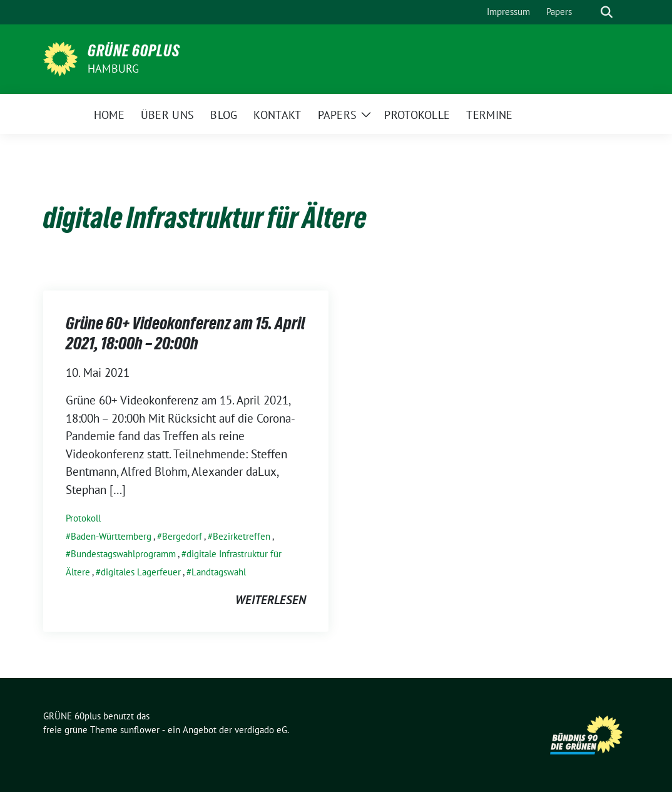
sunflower (140, 730)
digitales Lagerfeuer (141, 572)
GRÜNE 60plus (134, 51)
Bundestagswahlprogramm (123, 554)
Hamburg (113, 69)
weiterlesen (271, 600)
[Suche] (589, 12)
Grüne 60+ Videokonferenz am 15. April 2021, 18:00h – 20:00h (186, 333)
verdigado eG (261, 730)
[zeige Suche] (607, 12)
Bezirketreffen (242, 536)
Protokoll (83, 518)
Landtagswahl (219, 572)
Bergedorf (182, 536)
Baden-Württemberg (111, 536)
